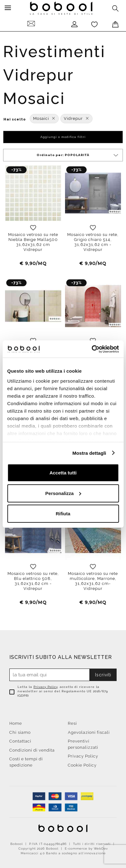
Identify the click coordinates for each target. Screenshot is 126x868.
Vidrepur (76, 118)
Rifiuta (63, 514)
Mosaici (44, 118)
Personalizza (63, 493)
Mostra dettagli (89, 453)
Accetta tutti (63, 473)
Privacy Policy (45, 687)
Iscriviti (103, 675)
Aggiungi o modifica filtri (63, 137)
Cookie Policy (82, 765)
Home (16, 723)
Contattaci (20, 741)
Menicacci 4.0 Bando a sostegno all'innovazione (63, 853)
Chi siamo (20, 732)
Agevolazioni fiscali (89, 732)
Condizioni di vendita (32, 750)
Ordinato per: (78, 155)
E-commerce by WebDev (86, 848)
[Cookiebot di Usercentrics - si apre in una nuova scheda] (91, 349)
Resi (72, 723)
